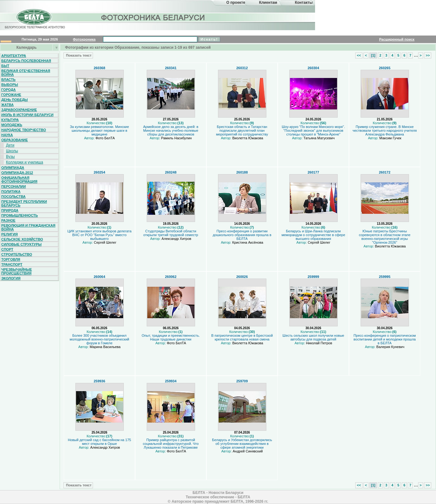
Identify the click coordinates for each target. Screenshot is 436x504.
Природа (10, 210)
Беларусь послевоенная (26, 61)
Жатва (7, 105)
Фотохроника (84, 39)
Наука (7, 135)
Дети (10, 145)
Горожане (11, 95)
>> (428, 55)
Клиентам (268, 3)
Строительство (17, 254)
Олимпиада (13, 168)
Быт (5, 66)
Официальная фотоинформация (19, 180)
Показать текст (78, 55)
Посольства (14, 197)
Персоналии (14, 186)
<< (359, 55)
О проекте (236, 3)
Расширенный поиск (397, 39)
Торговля (11, 259)
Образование (15, 140)
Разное (8, 220)
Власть (8, 80)
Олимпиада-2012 (17, 173)
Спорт (7, 249)
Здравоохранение (19, 110)
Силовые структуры (21, 244)
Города (8, 90)
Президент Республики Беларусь (24, 203)
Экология (11, 278)
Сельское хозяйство (22, 239)
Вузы (10, 157)
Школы (12, 151)
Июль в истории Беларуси (27, 115)
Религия (9, 234)
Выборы (10, 85)
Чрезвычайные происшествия (17, 271)
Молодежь (12, 125)
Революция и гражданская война (28, 227)
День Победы (14, 100)
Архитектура (14, 56)
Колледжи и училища (25, 162)
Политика (11, 191)
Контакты (304, 3)
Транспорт (12, 264)
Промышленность (19, 215)
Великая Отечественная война (26, 73)
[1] (373, 55)
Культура (10, 120)
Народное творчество (24, 130)
